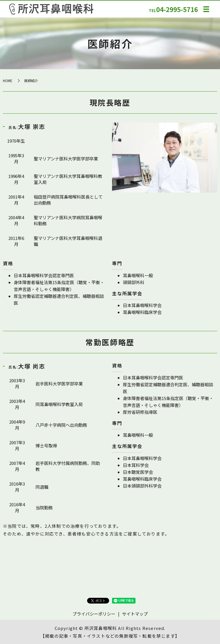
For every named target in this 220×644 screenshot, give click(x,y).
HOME (8, 80)
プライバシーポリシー (94, 614)
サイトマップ (135, 614)
